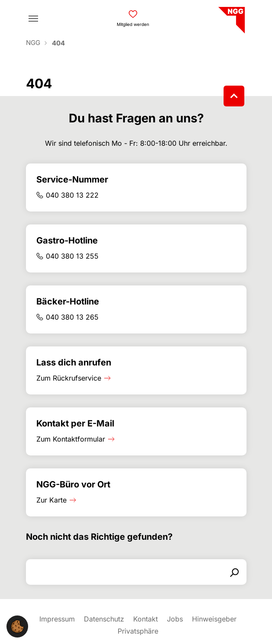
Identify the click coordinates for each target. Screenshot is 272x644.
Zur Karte (51, 500)
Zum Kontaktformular (71, 439)
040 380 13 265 (72, 317)
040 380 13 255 (72, 256)
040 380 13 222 (72, 195)
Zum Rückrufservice (69, 378)
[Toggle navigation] (33, 19)
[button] (17, 626)
